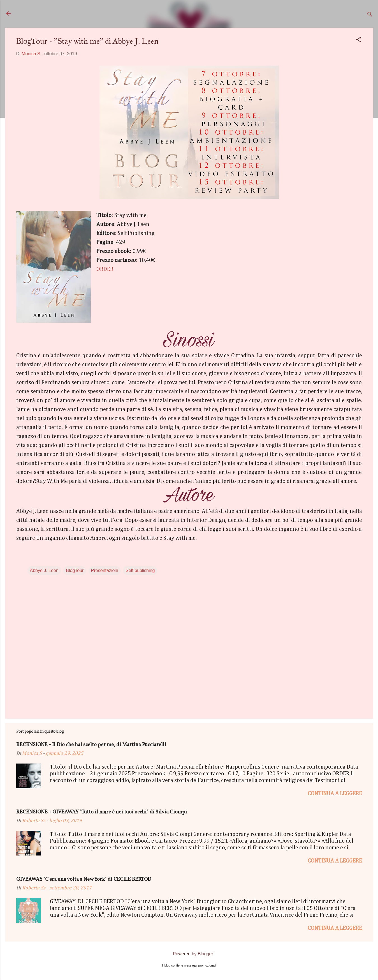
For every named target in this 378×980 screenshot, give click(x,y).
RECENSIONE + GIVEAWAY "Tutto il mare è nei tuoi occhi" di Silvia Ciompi (102, 812)
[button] (359, 41)
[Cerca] (370, 15)
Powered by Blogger (189, 954)
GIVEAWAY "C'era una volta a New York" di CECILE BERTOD (84, 879)
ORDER (105, 269)
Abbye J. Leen (44, 570)
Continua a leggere (335, 794)
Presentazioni (105, 570)
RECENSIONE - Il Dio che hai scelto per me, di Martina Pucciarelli (91, 745)
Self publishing (140, 570)
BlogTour (75, 570)
